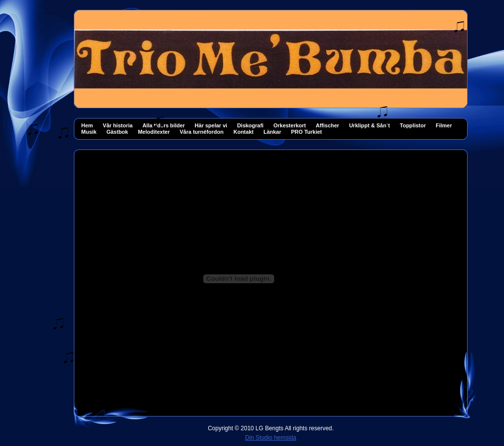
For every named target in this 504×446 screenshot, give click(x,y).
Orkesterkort (289, 125)
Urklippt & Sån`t (369, 125)
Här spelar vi (211, 125)
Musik (89, 132)
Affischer (327, 125)
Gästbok (117, 132)
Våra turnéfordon (202, 132)
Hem (87, 125)
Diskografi (251, 125)
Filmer (444, 125)
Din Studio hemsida (271, 438)
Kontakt (243, 132)
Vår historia (118, 125)
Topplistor (413, 125)
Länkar (272, 132)
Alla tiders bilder (163, 125)
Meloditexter (154, 132)
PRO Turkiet (306, 132)
